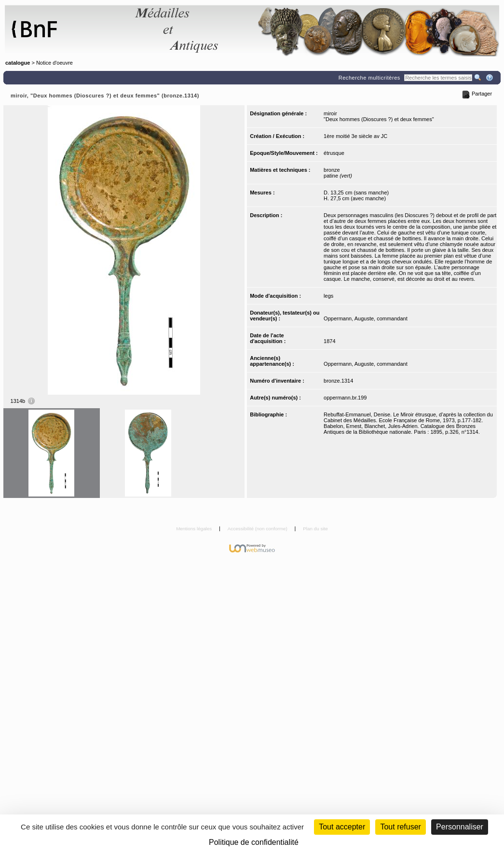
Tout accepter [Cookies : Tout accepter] (342, 827)
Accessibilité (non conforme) (258, 529)
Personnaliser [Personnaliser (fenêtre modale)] (460, 827)
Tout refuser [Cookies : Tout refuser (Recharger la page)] (400, 827)
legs (328, 296)
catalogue (18, 63)
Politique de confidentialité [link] (254, 842)
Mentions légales (195, 529)
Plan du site (315, 529)
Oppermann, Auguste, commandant (366, 318)
